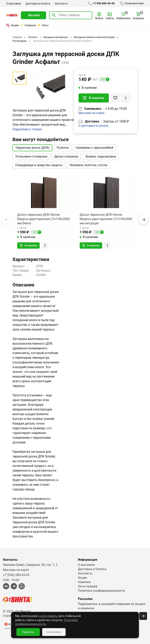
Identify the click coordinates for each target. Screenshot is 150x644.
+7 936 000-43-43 (100, 4)
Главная (17, 37)
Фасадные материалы (55, 37)
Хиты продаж (88, 586)
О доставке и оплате (93, 126)
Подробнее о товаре (27, 129)
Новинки (28, 25)
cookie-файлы (40, 620)
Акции (12, 25)
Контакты (61, 4)
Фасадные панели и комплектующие (93, 37)
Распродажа (19, 41)
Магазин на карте (91, 113)
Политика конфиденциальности (101, 590)
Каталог (32, 37)
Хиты (43, 25)
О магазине (14, 4)
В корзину (93, 98)
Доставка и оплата (38, 4)
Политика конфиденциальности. (59, 624)
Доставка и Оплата (92, 569)
